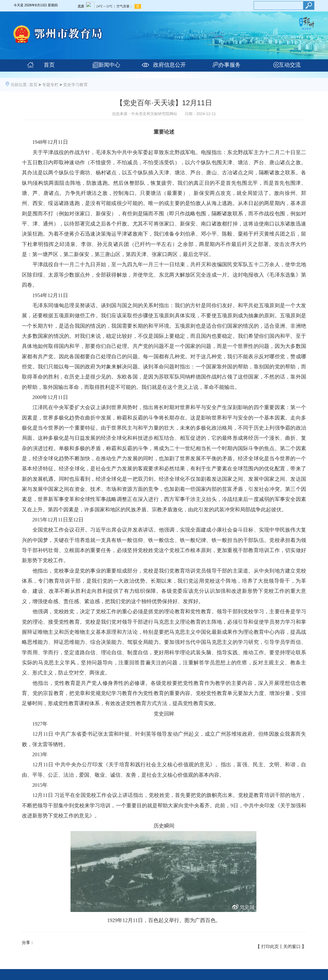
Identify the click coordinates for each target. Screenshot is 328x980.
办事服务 (230, 65)
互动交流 (290, 65)
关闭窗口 (292, 947)
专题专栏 (50, 85)
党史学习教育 (75, 85)
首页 (49, 65)
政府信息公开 (169, 65)
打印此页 (270, 947)
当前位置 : (20, 85)
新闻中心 (109, 65)
